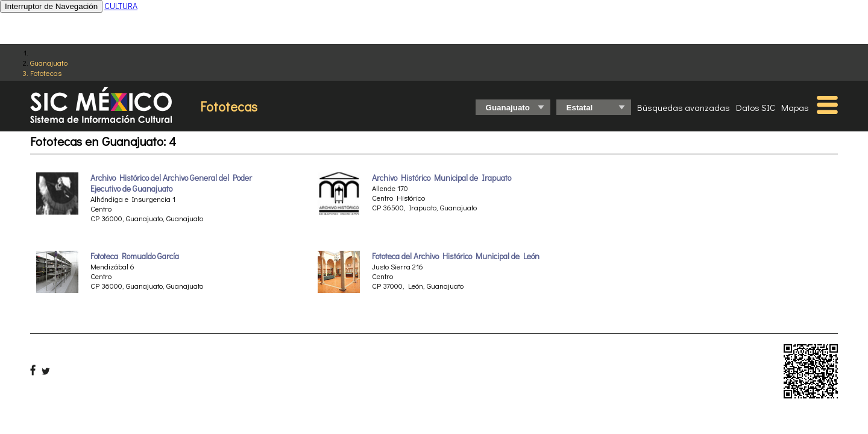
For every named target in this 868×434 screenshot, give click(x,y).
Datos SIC (756, 107)
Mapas (795, 107)
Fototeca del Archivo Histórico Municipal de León (456, 256)
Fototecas (46, 73)
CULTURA (121, 6)
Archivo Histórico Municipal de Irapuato (442, 178)
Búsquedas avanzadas (684, 107)
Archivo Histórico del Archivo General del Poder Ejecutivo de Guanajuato (171, 183)
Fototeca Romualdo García (135, 256)
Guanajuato (49, 62)
